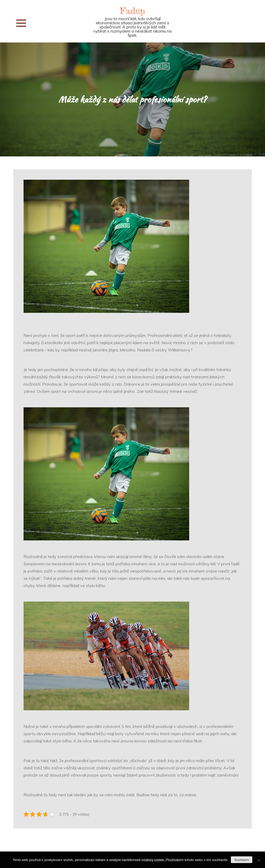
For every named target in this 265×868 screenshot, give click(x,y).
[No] (259, 860)
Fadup (132, 11)
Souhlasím (242, 860)
